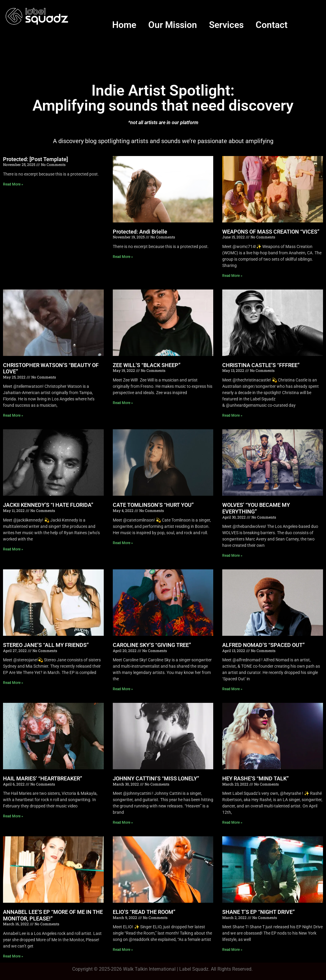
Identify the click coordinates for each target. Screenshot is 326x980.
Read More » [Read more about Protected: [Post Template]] (13, 184)
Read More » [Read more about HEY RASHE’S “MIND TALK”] (232, 822)
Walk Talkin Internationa (149, 969)
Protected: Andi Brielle (140, 232)
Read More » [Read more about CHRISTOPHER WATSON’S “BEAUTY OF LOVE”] (13, 415)
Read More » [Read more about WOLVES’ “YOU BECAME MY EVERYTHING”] (232, 556)
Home (124, 25)
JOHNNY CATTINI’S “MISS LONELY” (156, 778)
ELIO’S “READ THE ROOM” (144, 912)
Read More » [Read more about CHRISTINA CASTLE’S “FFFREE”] (232, 415)
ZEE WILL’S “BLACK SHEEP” (147, 365)
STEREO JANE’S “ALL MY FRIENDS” (46, 645)
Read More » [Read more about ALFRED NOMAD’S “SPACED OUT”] (232, 689)
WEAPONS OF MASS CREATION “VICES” (271, 232)
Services (226, 25)
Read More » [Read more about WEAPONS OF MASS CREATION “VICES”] (232, 276)
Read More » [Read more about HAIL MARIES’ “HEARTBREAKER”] (13, 816)
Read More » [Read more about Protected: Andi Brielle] (123, 257)
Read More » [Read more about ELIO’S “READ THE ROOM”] (123, 950)
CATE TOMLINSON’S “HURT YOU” (153, 505)
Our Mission (173, 25)
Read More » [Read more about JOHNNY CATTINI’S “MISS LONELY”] (123, 822)
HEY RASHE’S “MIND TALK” (255, 778)
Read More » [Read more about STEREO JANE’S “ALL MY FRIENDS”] (13, 683)
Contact (272, 25)
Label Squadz (194, 969)
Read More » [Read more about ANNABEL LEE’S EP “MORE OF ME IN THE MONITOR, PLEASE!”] (13, 956)
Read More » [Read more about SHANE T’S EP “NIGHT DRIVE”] (232, 950)
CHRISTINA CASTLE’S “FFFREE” (261, 365)
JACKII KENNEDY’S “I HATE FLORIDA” (48, 505)
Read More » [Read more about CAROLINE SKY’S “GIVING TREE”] (123, 689)
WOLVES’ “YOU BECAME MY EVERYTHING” (256, 508)
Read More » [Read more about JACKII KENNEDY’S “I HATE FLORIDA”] (13, 549)
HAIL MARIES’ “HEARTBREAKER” (43, 778)
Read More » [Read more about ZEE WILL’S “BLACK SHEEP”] (123, 403)
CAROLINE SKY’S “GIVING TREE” (152, 645)
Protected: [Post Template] (35, 159)
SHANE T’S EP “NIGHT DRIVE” (258, 912)
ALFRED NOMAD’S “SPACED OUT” (263, 645)
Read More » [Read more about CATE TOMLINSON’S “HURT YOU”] (123, 543)
